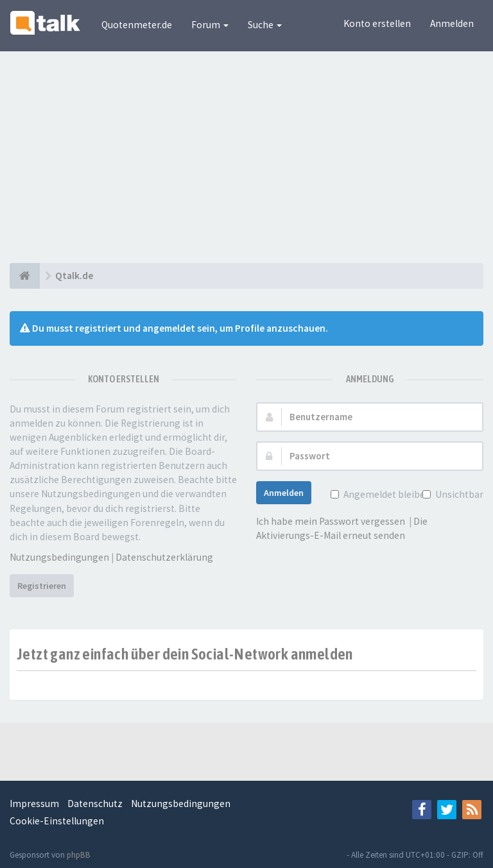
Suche (265, 25)
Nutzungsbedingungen (59, 557)
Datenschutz (95, 804)
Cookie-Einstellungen (57, 821)
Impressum (34, 804)
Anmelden (452, 23)
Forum (210, 25)
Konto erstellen (377, 23)
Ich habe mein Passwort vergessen (331, 521)
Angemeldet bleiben (386, 494)
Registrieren (42, 586)
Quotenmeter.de (137, 25)
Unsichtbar (458, 494)
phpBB (79, 855)
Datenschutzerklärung (164, 557)
